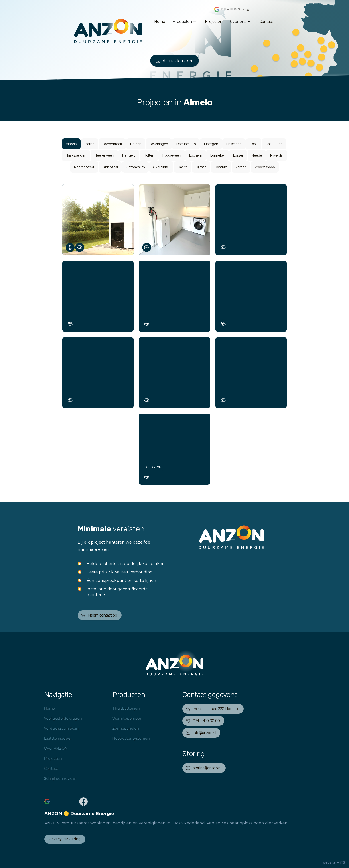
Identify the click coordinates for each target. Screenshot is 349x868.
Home (160, 22)
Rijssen (201, 167)
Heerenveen (104, 155)
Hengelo (129, 155)
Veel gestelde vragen (56, 718)
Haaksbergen (76, 155)
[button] (185, 22)
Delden (136, 144)
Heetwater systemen (124, 738)
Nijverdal (277, 155)
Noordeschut (84, 167)
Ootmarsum (135, 167)
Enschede (234, 144)
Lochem (196, 155)
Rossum (221, 167)
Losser (238, 155)
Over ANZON (49, 748)
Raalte (183, 167)
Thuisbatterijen (119, 708)
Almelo (71, 144)
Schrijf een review (53, 779)
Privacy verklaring (65, 839)
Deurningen (159, 144)
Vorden (241, 167)
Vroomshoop (265, 167)
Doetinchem (186, 144)
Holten (149, 155)
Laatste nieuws (50, 738)
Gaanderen (274, 144)
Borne (90, 144)
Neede (257, 155)
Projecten (214, 22)
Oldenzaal (110, 167)
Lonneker (218, 155)
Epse (254, 144)
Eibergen (211, 144)
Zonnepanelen (118, 728)
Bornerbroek (112, 144)
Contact (266, 22)
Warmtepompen (120, 718)
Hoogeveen (172, 155)
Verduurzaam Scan (54, 728)
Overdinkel (161, 167)
